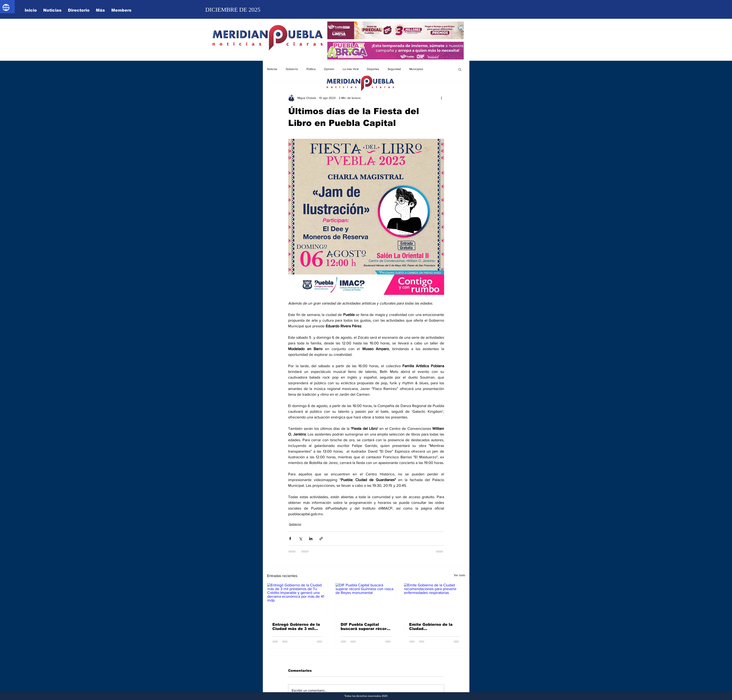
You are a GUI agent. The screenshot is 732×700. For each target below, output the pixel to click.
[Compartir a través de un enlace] (321, 539)
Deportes (373, 69)
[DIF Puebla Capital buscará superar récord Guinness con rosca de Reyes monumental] (366, 600)
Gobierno (292, 69)
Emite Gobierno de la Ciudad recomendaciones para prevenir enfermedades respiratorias (433, 627)
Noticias (272, 69)
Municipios (416, 69)
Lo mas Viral (351, 69)
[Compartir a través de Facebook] (290, 539)
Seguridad (394, 69)
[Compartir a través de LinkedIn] (311, 539)
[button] (460, 69)
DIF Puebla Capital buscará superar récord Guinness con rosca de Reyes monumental (365, 627)
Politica (311, 69)
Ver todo (459, 575)
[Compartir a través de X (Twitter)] (300, 539)
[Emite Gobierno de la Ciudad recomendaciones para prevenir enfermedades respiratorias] (434, 600)
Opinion (329, 69)
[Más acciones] (442, 98)
